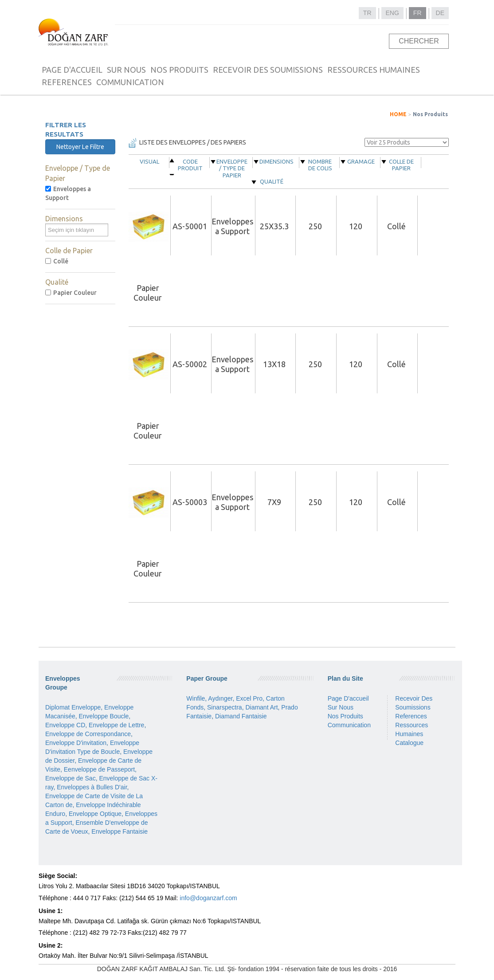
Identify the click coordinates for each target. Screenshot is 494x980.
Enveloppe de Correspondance (88, 734)
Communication (349, 725)
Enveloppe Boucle (104, 716)
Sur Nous (341, 707)
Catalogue (409, 743)
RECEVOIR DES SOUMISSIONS (268, 70)
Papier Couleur (71, 293)
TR (367, 13)
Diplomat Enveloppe (73, 707)
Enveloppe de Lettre (116, 725)
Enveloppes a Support (68, 193)
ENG (392, 13)
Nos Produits (430, 114)
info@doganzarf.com (208, 898)
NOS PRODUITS (179, 70)
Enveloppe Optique (95, 814)
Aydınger (220, 698)
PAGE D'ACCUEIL (72, 70)
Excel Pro (249, 698)
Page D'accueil (348, 698)
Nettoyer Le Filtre (80, 147)
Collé (57, 261)
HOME (398, 114)
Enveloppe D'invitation (76, 743)
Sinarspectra (225, 707)
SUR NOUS (126, 70)
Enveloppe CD (65, 725)
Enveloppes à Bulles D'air (92, 787)
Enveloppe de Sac (71, 778)
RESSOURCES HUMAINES (374, 70)
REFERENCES (67, 82)
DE (440, 13)
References (411, 716)
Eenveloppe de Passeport (99, 769)
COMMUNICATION (130, 82)
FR (418, 13)
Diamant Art (261, 707)
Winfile (196, 698)
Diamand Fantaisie (241, 716)
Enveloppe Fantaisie (120, 831)
